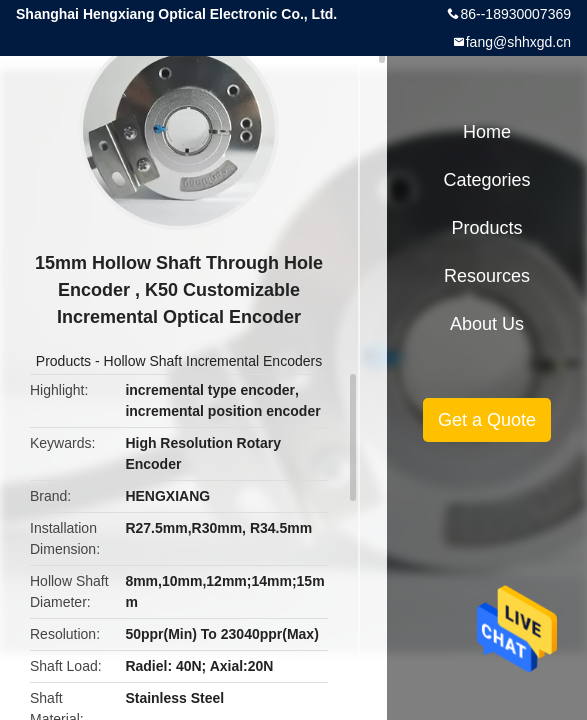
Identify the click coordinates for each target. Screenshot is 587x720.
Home (487, 132)
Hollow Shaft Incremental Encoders (213, 361)
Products (63, 361)
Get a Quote (487, 420)
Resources (487, 276)
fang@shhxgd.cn (518, 42)
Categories (486, 180)
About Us (487, 324)
